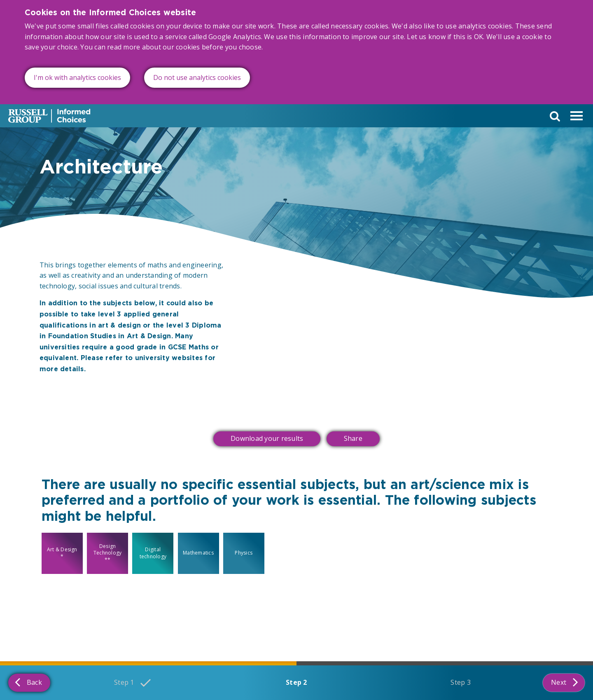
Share (353, 438)
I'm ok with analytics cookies (77, 76)
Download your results (267, 438)
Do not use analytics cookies (197, 76)
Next (565, 682)
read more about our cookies (153, 46)
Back (28, 682)
